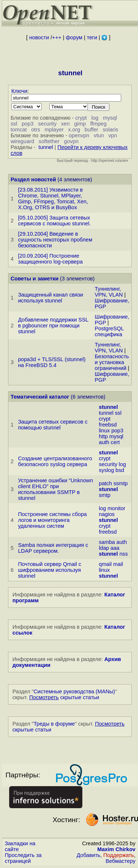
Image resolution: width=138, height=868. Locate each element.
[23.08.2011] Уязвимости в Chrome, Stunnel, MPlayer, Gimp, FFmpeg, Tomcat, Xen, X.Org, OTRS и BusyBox (53, 199)
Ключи (19, 91)
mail (118, 564)
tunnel (46, 147)
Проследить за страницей (23, 858)
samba (107, 542)
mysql (110, 118)
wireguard (22, 141)
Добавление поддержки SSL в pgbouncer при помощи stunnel (53, 326)
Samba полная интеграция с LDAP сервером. (53, 548)
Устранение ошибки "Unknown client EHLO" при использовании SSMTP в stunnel (55, 489)
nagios (107, 514)
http (103, 436)
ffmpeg (99, 124)
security (47, 124)
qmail (105, 564)
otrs (36, 130)
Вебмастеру (121, 861)
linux (104, 431)
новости (39, 37)
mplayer (54, 130)
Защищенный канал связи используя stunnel (51, 298)
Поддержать (119, 855)
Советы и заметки (35, 279)
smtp (105, 495)
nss (124, 554)
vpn (113, 135)
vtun (99, 135)
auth (104, 442)
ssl (14, 124)
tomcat (19, 130)
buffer (91, 130)
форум (74, 37)
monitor (117, 508)
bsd (120, 470)
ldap (104, 548)
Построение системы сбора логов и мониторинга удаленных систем (52, 520)
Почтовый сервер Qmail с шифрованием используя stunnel (50, 570)
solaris (110, 130)
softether (49, 141)
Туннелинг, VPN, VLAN (109, 292)
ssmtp (121, 483)
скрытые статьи (64, 697)
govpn (71, 141)
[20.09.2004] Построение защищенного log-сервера (50, 259)
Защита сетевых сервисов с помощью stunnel (53, 425)
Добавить (88, 855)
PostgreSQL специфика (109, 331)
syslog (107, 470)
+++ (57, 37)
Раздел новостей (33, 179)
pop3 (28, 124)
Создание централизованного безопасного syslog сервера (55, 461)
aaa (115, 548)
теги (92, 37)
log (95, 118)
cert (115, 442)
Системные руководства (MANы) (74, 691)
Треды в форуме (54, 724)
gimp (80, 124)
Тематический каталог (40, 397)
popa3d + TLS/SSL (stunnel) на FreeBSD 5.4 (52, 362)
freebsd (108, 425)
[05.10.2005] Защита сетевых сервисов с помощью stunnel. (54, 221)
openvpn (79, 135)
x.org (74, 130)
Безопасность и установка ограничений (112, 362)
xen (66, 124)
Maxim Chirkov (116, 849)
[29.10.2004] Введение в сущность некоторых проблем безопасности (55, 240)
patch (105, 483)
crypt (81, 118)
